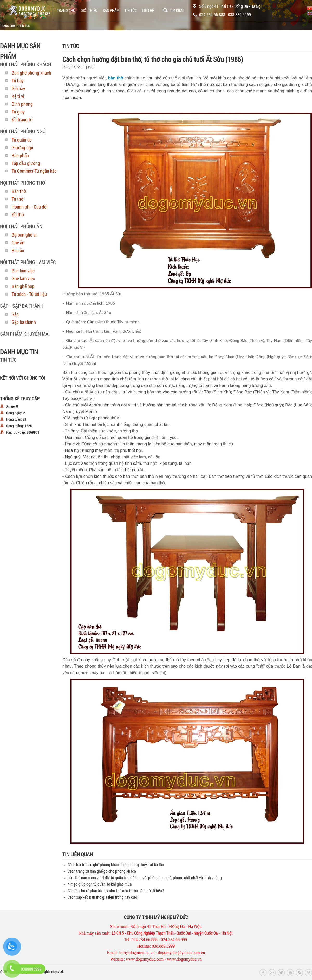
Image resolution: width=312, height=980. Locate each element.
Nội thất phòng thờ (23, 183)
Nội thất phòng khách (26, 64)
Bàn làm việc (23, 271)
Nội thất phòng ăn (21, 226)
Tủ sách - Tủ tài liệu (29, 294)
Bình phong (22, 104)
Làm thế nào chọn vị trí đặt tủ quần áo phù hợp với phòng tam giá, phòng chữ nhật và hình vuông (145, 878)
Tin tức (131, 10)
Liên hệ (148, 10)
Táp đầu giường (26, 163)
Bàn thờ (19, 191)
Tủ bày (18, 80)
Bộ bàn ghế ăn (25, 235)
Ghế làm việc (23, 278)
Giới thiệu (89, 10)
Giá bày (18, 88)
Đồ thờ (18, 214)
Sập (15, 314)
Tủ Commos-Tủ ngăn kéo (34, 171)
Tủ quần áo (22, 140)
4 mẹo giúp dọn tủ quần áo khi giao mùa (100, 884)
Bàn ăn (18, 250)
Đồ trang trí (22, 119)
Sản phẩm (111, 10)
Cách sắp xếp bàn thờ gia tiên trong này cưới (103, 897)
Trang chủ (66, 10)
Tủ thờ (18, 199)
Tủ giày (18, 112)
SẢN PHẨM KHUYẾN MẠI (25, 334)
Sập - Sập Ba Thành (22, 306)
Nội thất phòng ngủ (23, 131)
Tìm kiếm (177, 10)
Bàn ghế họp (23, 286)
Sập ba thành (24, 322)
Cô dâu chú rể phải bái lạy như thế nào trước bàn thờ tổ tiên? (116, 891)
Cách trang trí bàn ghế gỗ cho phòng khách (102, 871)
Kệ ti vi (18, 96)
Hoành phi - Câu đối (30, 207)
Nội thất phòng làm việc (28, 262)
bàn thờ (116, 78)
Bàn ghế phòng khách (31, 73)
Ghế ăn (18, 243)
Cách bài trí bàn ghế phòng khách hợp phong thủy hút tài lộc (116, 865)
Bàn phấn (20, 155)
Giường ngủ (22, 147)
